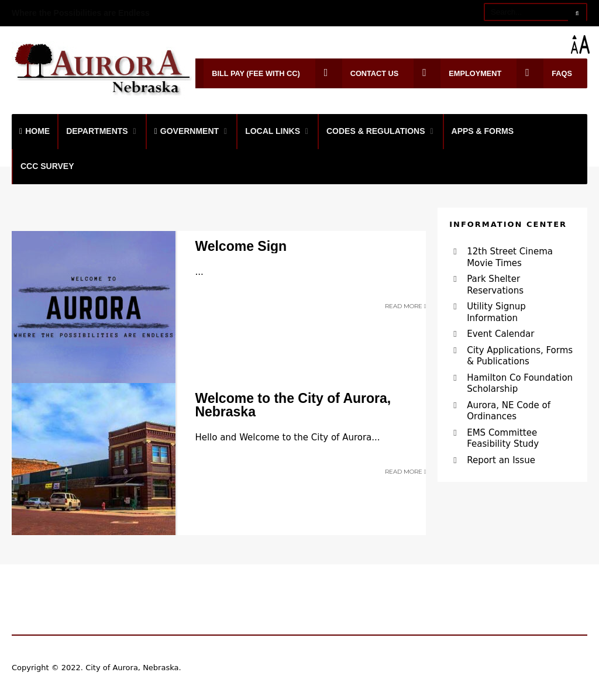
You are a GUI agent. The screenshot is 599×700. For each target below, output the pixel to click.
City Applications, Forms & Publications (520, 356)
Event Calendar (500, 334)
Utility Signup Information (496, 312)
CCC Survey (47, 166)
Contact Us (357, 73)
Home (35, 131)
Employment (457, 73)
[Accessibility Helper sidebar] (585, 44)
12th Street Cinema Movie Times (510, 257)
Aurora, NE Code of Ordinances (509, 411)
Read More (406, 306)
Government (187, 131)
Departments (97, 131)
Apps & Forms (483, 131)
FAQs (544, 73)
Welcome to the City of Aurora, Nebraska (293, 405)
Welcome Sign (241, 246)
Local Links (273, 131)
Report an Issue (501, 460)
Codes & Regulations (376, 131)
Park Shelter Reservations (495, 285)
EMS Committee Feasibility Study (503, 439)
